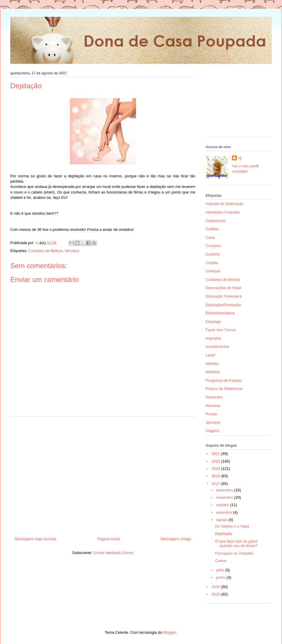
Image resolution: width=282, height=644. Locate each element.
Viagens (213, 431)
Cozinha (213, 254)
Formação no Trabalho (234, 553)
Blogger (170, 632)
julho (221, 570)
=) (240, 158)
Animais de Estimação (225, 204)
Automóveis (216, 221)
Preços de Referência (224, 389)
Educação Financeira (224, 296)
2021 (216, 454)
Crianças (213, 271)
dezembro (225, 490)
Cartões (212, 229)
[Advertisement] (103, 474)
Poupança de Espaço (224, 380)
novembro (225, 497)
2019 (216, 469)
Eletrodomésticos (220, 313)
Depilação (224, 534)
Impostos (213, 338)
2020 (216, 461)
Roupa (211, 414)
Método (212, 364)
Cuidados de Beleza (45, 251)
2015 (216, 594)
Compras (213, 246)
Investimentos (217, 347)
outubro (223, 505)
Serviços (72, 251)
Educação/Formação (223, 305)
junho (221, 577)
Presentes (214, 397)
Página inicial (109, 539)
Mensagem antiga (176, 539)
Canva (221, 561)
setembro (225, 512)
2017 (216, 484)
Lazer (210, 355)
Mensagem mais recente (36, 539)
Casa (210, 237)
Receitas (213, 406)
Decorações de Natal (223, 288)
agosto (223, 520)
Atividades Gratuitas (223, 212)
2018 (216, 476)
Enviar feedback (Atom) (114, 553)
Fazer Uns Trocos (221, 330)
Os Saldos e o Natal (232, 526)
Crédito (212, 263)
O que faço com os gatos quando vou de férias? (236, 544)
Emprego (213, 322)
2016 (216, 587)
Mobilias (213, 372)
